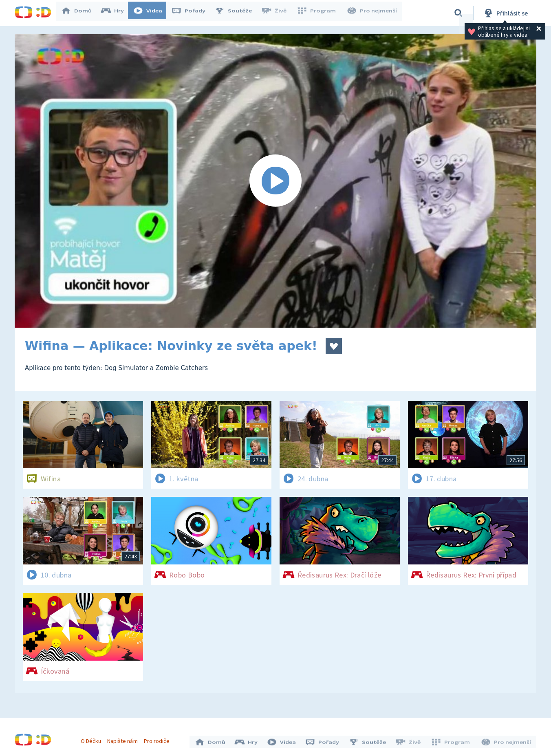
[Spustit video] (275, 181)
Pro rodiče (159, 739)
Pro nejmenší (372, 13)
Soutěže (237, 13)
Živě (278, 13)
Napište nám (124, 739)
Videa (152, 13)
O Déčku (93, 739)
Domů (80, 13)
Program (319, 13)
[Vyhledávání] (458, 13)
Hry (116, 13)
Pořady (192, 13)
